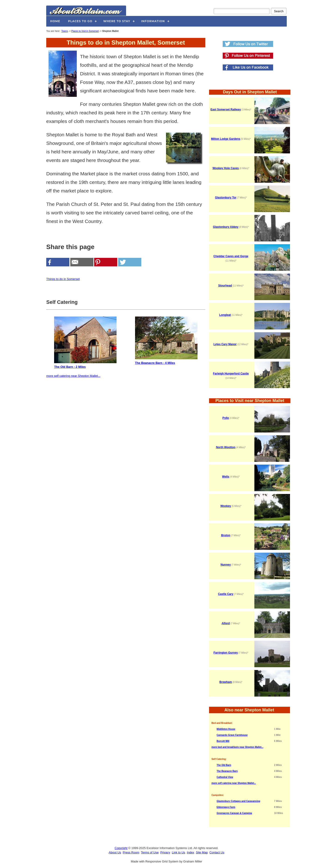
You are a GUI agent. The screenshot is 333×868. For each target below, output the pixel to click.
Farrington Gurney (226, 653)
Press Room (131, 852)
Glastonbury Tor (226, 198)
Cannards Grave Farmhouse (232, 735)
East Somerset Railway (226, 110)
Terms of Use (150, 852)
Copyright (121, 848)
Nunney (226, 565)
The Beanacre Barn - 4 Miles (166, 341)
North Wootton (226, 447)
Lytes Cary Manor (225, 344)
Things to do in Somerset (63, 279)
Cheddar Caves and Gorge (231, 256)
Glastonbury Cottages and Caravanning (238, 801)
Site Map (202, 852)
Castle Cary (226, 594)
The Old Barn (224, 765)
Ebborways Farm (226, 807)
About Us (115, 852)
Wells (226, 477)
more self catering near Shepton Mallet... (73, 376)
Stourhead (225, 286)
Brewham (226, 682)
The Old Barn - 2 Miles (85, 343)
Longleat (225, 315)
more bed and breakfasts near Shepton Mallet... (237, 747)
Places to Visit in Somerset (85, 31)
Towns (65, 31)
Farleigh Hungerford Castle (231, 374)
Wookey (226, 506)
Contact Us (217, 852)
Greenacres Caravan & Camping (234, 813)
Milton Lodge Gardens (226, 139)
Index (191, 852)
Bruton (226, 535)
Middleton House (226, 729)
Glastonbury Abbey (226, 227)
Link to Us (179, 852)
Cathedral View (225, 777)
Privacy (165, 852)
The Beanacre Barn (227, 771)
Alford (226, 623)
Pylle (226, 418)
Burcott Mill (223, 741)
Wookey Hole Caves (226, 168)
